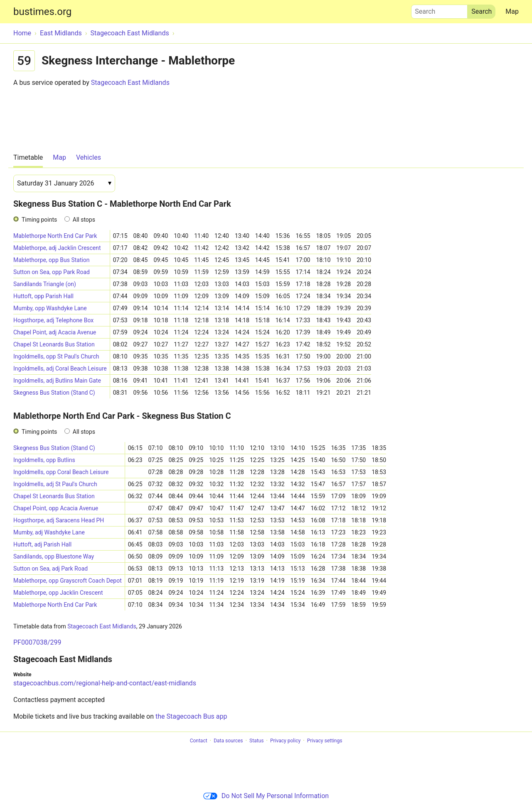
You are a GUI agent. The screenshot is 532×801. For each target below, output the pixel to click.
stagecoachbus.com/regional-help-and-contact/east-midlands (105, 683)
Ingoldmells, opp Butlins (44, 460)
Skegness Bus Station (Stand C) (54, 393)
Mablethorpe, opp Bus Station (52, 260)
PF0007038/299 (37, 642)
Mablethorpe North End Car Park (55, 236)
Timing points (39, 220)
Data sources (228, 741)
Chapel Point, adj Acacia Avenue (55, 332)
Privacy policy (285, 741)
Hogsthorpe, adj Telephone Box (53, 320)
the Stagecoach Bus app (191, 716)
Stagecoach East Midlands (130, 83)
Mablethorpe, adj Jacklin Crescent (57, 248)
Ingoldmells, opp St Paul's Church (56, 356)
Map (512, 11)
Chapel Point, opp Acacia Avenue (56, 508)
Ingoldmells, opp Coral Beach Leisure (61, 472)
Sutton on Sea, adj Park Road (50, 569)
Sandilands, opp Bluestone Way (54, 556)
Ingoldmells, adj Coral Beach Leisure (60, 368)
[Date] (64, 183)
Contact (199, 741)
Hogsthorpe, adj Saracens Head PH (59, 520)
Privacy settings (325, 741)
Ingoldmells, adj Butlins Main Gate (57, 381)
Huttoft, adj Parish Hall (42, 544)
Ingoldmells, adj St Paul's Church (55, 484)
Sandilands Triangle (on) (45, 284)
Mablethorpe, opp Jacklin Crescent (58, 593)
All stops (84, 220)
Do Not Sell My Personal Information (266, 796)
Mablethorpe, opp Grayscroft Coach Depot (68, 581)
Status (256, 741)
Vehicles (89, 157)
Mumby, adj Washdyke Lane (49, 532)
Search (439, 10)
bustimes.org (42, 12)
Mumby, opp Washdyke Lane (50, 308)
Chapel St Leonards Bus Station (54, 344)
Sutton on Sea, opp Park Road (52, 272)
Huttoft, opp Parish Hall (43, 296)
